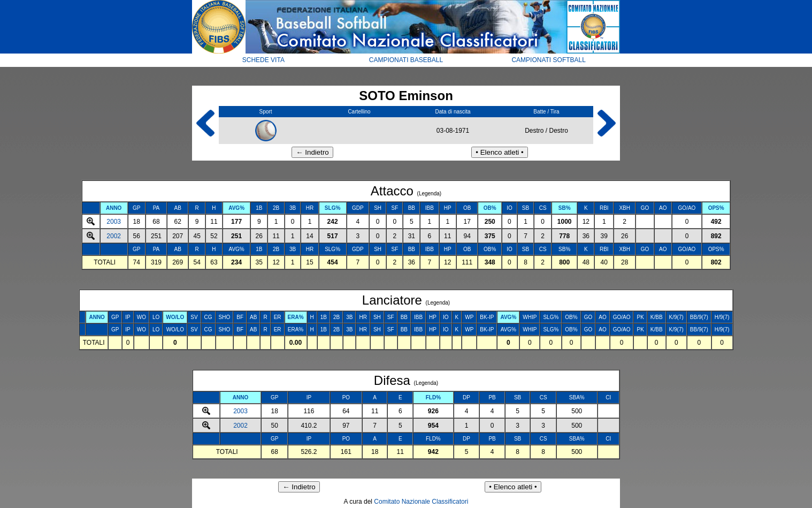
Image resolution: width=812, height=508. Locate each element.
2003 (114, 222)
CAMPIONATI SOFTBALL (548, 60)
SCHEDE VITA (263, 60)
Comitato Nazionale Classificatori (421, 502)
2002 (114, 236)
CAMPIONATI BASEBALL (406, 60)
